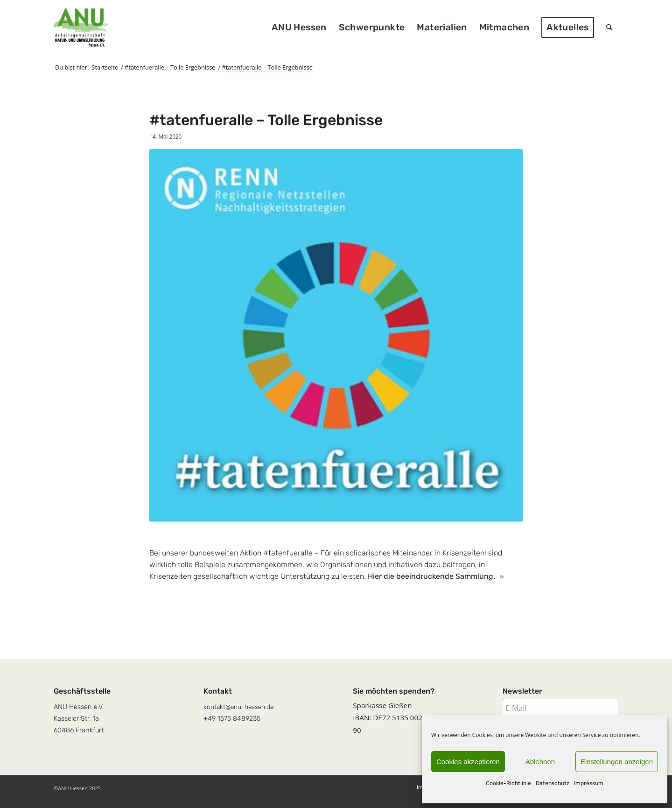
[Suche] (609, 28)
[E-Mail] (560, 708)
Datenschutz (553, 783)
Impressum (589, 783)
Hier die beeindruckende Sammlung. (432, 576)
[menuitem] (299, 28)
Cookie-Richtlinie (508, 783)
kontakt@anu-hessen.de (238, 707)
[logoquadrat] (81, 28)
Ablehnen (540, 762)
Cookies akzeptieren (468, 762)
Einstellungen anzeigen (617, 762)
